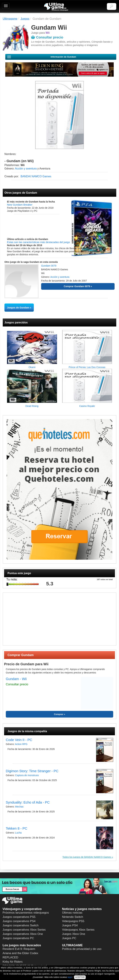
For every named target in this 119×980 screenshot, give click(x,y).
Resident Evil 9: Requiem (19, 949)
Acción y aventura (26, 169)
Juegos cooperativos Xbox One (23, 934)
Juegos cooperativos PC (18, 938)
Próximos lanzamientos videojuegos (26, 913)
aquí (70, 977)
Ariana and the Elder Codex (20, 953)
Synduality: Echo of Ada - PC (28, 802)
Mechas (19, 807)
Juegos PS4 (70, 925)
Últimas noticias (72, 913)
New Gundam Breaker (20, 205)
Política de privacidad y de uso (82, 949)
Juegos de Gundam (18, 308)
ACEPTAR (80, 977)
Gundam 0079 (49, 266)
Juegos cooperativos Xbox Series (24, 930)
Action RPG (21, 744)
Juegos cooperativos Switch (21, 925)
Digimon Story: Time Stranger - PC (32, 771)
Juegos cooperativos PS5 (19, 917)
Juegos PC (69, 938)
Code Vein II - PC (19, 740)
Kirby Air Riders (13, 962)
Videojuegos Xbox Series (78, 930)
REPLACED (10, 957)
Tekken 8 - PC (17, 828)
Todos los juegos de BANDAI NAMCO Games (87, 857)
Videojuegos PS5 (73, 921)
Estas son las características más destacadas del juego (38, 242)
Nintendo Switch (73, 917)
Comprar (59, 714)
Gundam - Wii (16, 679)
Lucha (18, 833)
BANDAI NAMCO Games (36, 176)
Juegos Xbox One (74, 934)
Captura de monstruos (27, 775)
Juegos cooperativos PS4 (19, 921)
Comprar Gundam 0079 (77, 286)
